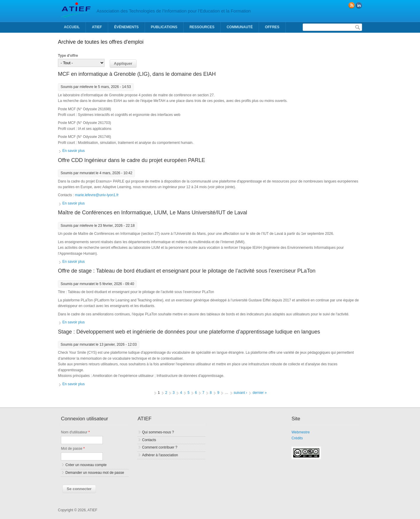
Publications (164, 27)
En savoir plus (74, 151)
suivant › (240, 393)
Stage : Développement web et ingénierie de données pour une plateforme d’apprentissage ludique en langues (189, 332)
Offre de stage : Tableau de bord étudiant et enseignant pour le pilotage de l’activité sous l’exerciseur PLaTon (187, 271)
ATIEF (97, 27)
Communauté (240, 27)
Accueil (72, 27)
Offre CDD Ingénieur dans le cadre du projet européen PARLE (132, 160)
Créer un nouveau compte (86, 465)
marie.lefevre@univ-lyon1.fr (97, 195)
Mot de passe (73, 449)
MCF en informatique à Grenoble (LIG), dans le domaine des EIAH (137, 74)
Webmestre (300, 432)
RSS (351, 5)
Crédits (297, 438)
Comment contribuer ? (160, 447)
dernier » (259, 393)
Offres (272, 27)
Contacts (149, 440)
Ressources (202, 27)
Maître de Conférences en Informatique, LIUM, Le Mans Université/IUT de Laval (153, 213)
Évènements (126, 27)
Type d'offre (68, 56)
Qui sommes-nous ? (158, 432)
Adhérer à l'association (160, 455)
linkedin (359, 5)
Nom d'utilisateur (75, 432)
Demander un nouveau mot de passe (95, 473)
